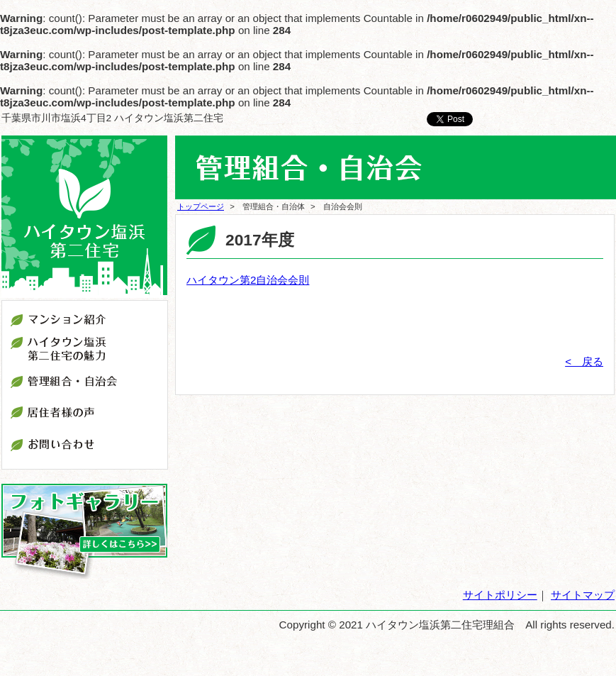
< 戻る (584, 361)
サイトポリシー (500, 595)
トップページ (201, 206)
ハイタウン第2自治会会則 (248, 280)
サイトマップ (583, 595)
